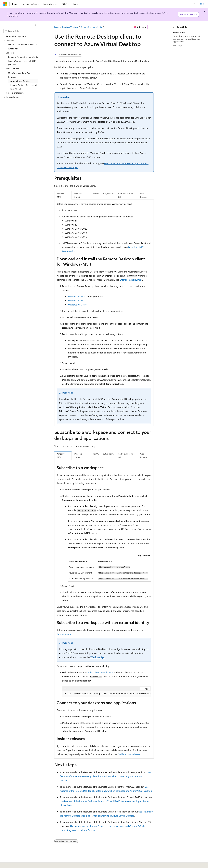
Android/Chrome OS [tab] (126, 195)
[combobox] (20, 31)
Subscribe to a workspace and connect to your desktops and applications (187, 39)
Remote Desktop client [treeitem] (16, 36)
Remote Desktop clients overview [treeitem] (23, 44)
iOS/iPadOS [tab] (109, 194)
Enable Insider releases (129, 754)
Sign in (201, 4)
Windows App (98, 657)
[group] (107, 694)
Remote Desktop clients (91, 27)
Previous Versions (70, 27)
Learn (57, 27)
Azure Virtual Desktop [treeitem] (20, 81)
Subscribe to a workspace (100, 672)
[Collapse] (35, 25)
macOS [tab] (96, 194)
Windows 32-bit (76, 300)
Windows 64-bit (76, 296)
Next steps (178, 45)
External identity (65, 634)
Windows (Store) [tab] (78, 195)
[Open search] (194, 4)
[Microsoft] (5, 4)
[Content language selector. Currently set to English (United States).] (17, 864)
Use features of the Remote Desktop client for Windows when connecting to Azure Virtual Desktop (105, 776)
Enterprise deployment (131, 280)
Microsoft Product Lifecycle (83, 13)
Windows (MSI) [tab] (61, 195)
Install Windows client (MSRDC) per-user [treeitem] (22, 63)
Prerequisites (179, 32)
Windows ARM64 (76, 305)
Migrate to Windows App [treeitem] (19, 73)
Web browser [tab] (144, 195)
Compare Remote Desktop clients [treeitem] (23, 57)
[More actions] (151, 27)
